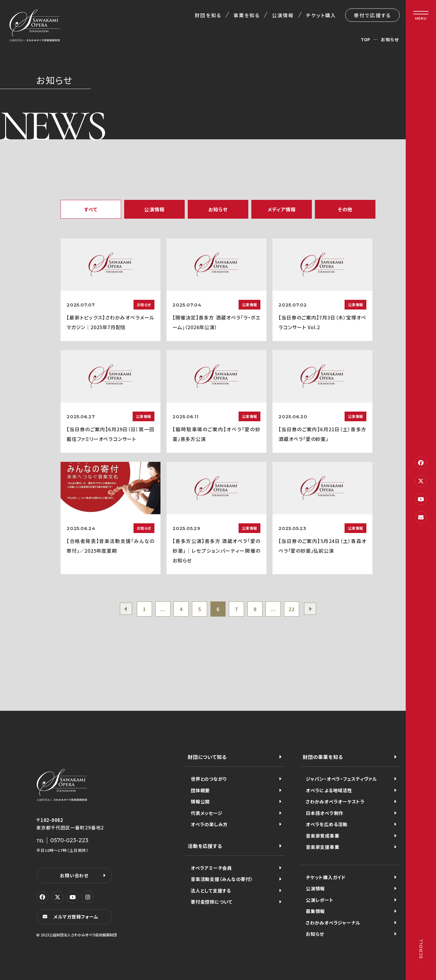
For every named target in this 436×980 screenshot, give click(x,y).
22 (292, 609)
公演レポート (320, 900)
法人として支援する (211, 891)
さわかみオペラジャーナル (333, 923)
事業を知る (247, 15)
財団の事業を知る (323, 757)
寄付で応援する (372, 15)
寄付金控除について (212, 902)
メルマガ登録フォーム (76, 917)
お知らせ (218, 209)
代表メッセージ (206, 813)
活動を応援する (205, 846)
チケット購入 (321, 15)
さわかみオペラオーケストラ (335, 801)
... (163, 609)
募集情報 (315, 911)
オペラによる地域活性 (329, 790)
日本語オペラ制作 (325, 813)
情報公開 (200, 801)
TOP (366, 39)
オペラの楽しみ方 (209, 824)
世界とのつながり (209, 779)
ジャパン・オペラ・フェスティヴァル (341, 779)
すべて (91, 209)
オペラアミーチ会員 (211, 868)
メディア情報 (282, 209)
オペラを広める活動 (327, 824)
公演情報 (283, 15)
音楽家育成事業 (322, 836)
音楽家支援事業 (322, 847)
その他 (345, 209)
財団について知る (207, 757)
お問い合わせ (74, 875)
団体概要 (200, 790)
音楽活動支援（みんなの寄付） (222, 879)
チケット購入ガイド (326, 877)
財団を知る (208, 15)
